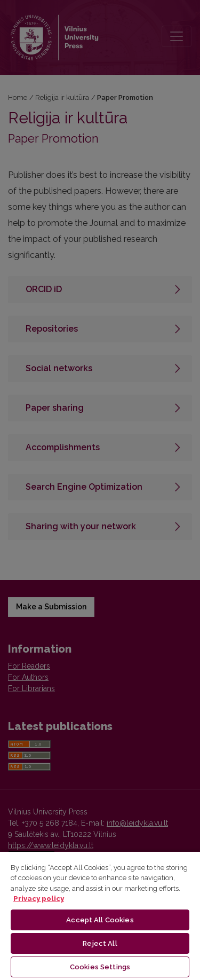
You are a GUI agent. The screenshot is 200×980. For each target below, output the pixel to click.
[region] (100, 915)
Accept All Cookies (100, 920)
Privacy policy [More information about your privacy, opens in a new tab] (39, 899)
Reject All (100, 943)
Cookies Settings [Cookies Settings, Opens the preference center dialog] (100, 967)
